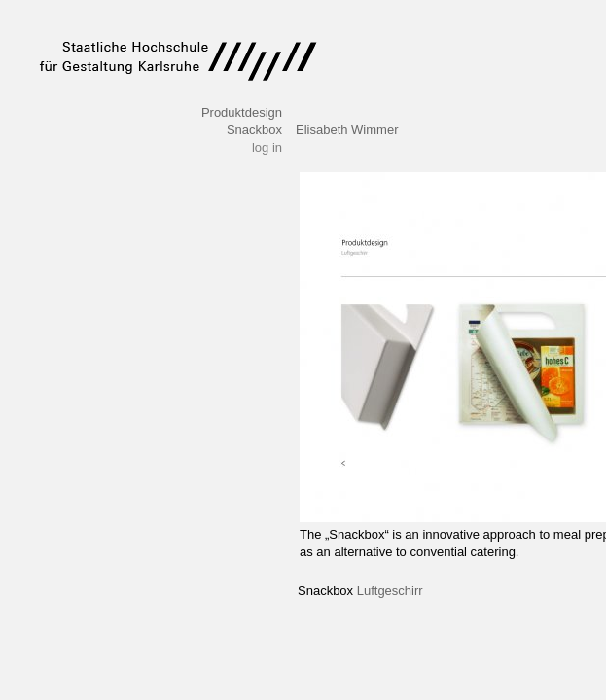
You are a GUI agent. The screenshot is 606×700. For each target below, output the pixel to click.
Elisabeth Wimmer (347, 130)
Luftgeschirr (390, 591)
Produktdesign (242, 112)
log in (267, 147)
